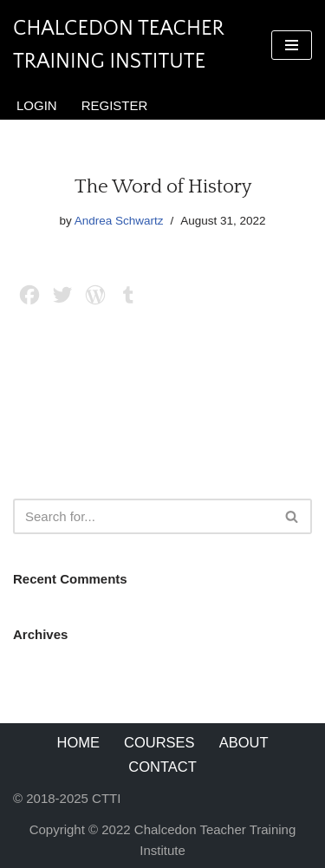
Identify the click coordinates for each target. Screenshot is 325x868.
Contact (162, 767)
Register (115, 105)
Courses (159, 742)
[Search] (143, 516)
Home (79, 742)
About (244, 742)
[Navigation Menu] (292, 45)
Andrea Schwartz (119, 221)
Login (37, 105)
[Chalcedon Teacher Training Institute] (129, 46)
